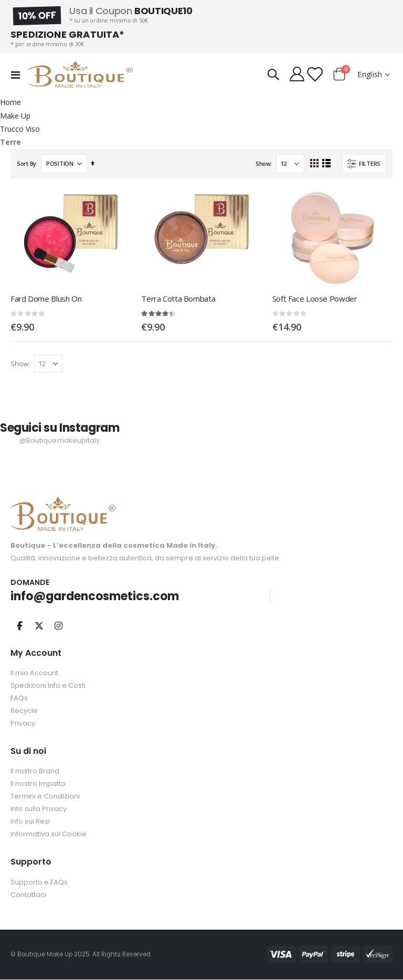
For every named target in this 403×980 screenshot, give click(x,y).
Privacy (23, 724)
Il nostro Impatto (38, 785)
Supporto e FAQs (39, 883)
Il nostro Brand (35, 772)
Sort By (26, 163)
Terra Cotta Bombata (178, 299)
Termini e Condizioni (45, 797)
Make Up (15, 116)
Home (10, 102)
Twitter (39, 626)
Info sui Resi (30, 822)
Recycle (24, 711)
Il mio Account (34, 673)
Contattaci (28, 895)
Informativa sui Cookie (49, 835)
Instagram (58, 626)
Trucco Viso (20, 129)
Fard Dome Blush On (46, 299)
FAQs (19, 699)
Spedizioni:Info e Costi (48, 686)
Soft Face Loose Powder (315, 299)
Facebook (19, 626)
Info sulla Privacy (39, 810)
